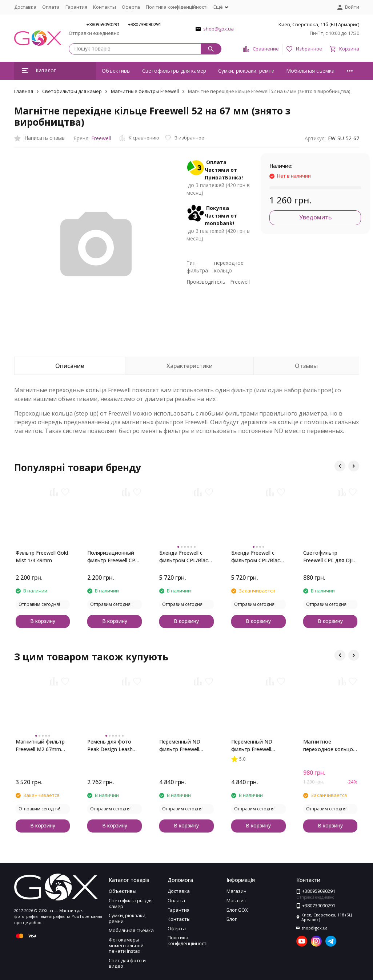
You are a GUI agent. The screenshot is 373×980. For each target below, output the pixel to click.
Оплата (51, 7)
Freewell (101, 138)
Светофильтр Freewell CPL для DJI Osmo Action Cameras (330, 557)
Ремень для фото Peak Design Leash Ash (110, 746)
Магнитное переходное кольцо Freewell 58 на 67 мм (328, 746)
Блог (232, 919)
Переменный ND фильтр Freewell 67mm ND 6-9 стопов (258, 746)
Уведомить (315, 217)
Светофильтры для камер (174, 71)
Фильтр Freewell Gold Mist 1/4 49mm (42, 556)
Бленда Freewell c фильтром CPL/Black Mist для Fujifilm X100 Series (258, 557)
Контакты (105, 7)
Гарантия (76, 7)
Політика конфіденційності (177, 7)
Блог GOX (237, 910)
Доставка (25, 7)
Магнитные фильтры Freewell (145, 91)
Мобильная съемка (310, 71)
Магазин (236, 891)
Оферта (131, 7)
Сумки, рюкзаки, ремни (246, 71)
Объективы (116, 71)
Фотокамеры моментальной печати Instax (126, 945)
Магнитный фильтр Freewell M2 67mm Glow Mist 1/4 (40, 746)
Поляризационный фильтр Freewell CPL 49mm (113, 557)
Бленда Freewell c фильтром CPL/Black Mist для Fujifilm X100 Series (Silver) (186, 557)
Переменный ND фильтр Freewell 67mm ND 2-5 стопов (186, 746)
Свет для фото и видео (127, 963)
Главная (24, 91)
